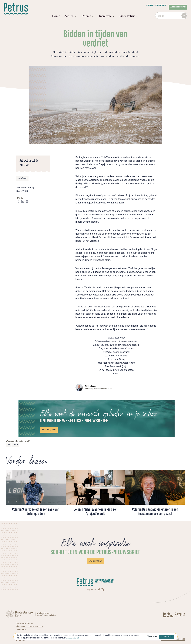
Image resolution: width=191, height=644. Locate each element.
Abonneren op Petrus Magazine (30, 626)
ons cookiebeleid (73, 638)
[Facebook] (99, 590)
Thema (87, 16)
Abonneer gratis (178, 7)
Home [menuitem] (56, 16)
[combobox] (171, 16)
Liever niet (152, 636)
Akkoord (167, 637)
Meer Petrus (128, 16)
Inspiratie (106, 16)
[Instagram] (102, 590)
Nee (16, 445)
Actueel (70, 16)
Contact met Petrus (25, 623)
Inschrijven (49, 430)
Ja (9, 445)
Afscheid (22, 178)
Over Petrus (21, 629)
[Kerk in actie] (169, 615)
